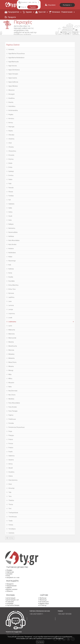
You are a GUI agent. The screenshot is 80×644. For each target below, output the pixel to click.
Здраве (29, 12)
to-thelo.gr (43, 605)
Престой (42, 12)
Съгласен (40, 642)
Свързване (52, 5)
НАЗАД (11, 538)
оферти (9, 588)
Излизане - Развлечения (62, 12)
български (67, 5)
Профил (9, 570)
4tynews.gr (43, 600)
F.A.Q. (8, 576)
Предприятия (13, 12)
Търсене (33, 7)
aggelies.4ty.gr (44, 603)
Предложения (12, 586)
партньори (10, 572)
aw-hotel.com (44, 602)
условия (9, 574)
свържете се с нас (13, 577)
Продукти (12, 17)
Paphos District (13, 45)
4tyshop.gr (43, 598)
